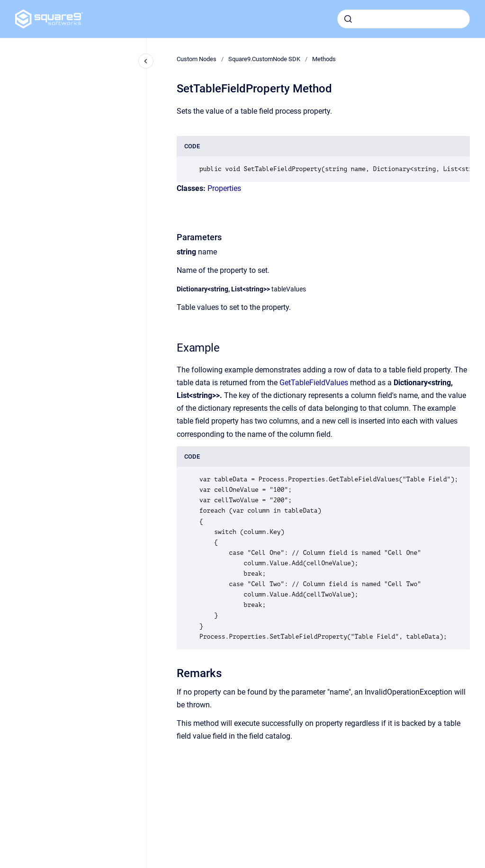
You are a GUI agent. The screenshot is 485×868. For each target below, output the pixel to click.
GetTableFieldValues (314, 383)
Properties (224, 188)
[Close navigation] (146, 61)
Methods (324, 59)
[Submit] (348, 19)
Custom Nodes (197, 59)
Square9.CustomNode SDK (264, 59)
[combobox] (404, 19)
